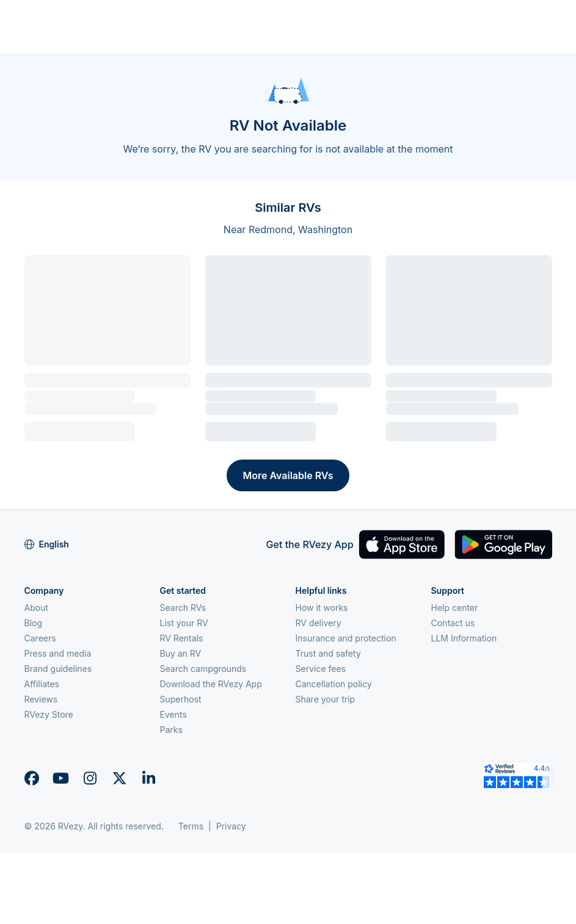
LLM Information (464, 638)
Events (173, 714)
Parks (171, 730)
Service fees (321, 669)
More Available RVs (288, 475)
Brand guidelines (58, 669)
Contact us (453, 623)
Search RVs (183, 608)
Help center (455, 608)
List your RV (184, 623)
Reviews (41, 699)
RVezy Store (49, 714)
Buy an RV (181, 653)
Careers (40, 638)
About (36, 608)
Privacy (231, 826)
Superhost (181, 699)
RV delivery (319, 623)
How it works (322, 608)
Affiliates (42, 684)
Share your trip (326, 699)
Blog (34, 623)
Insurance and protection (346, 638)
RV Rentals (182, 638)
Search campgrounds (203, 669)
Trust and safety (328, 653)
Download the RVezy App (211, 684)
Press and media (58, 653)
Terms (191, 826)
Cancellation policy (334, 684)
